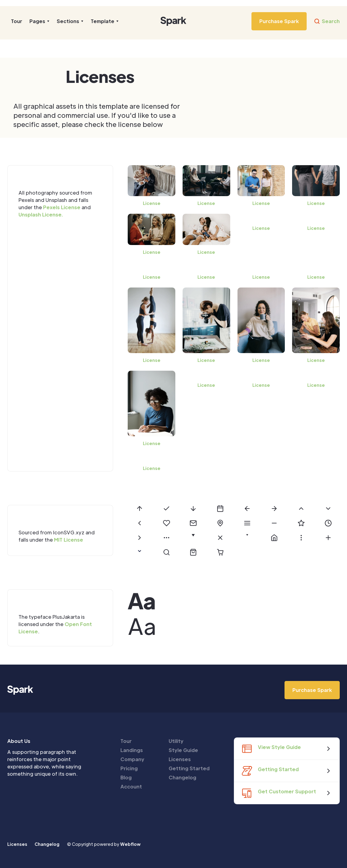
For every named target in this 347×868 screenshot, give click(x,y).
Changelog (182, 777)
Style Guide (183, 750)
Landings (132, 750)
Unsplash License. (41, 214)
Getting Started (189, 768)
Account (131, 786)
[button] (39, 21)
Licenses (180, 759)
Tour (17, 21)
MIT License (69, 540)
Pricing (129, 768)
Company (132, 759)
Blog (126, 777)
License (152, 203)
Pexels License (62, 207)
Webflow (130, 844)
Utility (176, 741)
